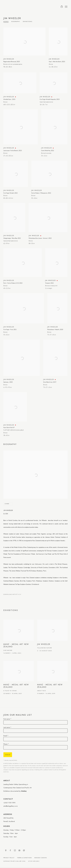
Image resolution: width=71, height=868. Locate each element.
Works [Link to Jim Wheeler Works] (6, 22)
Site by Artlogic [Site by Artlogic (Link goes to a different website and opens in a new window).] (34, 861)
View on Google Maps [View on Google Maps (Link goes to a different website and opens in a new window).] (6, 851)
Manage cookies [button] (41, 858)
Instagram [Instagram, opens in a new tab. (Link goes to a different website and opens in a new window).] (15, 851)
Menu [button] (66, 7)
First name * (7, 719)
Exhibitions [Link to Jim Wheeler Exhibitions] (28, 22)
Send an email (24, 851)
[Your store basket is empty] (62, 7)
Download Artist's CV (14, 595)
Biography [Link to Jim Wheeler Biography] (16, 22)
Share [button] (7, 504)
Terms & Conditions (24, 858)
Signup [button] (8, 755)
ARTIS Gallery (18, 7)
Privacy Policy (9, 858)
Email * (6, 736)
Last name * (7, 727)
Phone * (6, 744)
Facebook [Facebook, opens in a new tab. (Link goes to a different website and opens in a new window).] (10, 851)
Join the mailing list (19, 851)
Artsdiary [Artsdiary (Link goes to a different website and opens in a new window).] (24, 791)
